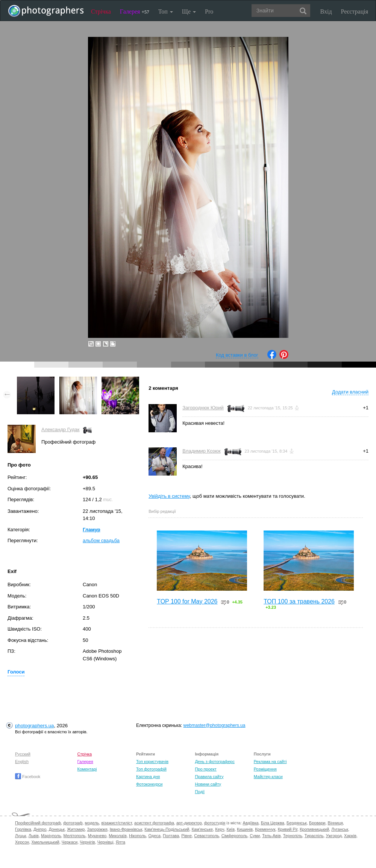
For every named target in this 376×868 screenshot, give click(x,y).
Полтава (171, 836)
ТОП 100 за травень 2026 (299, 601)
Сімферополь (234, 836)
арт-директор (189, 823)
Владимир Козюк (201, 451)
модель (92, 823)
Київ (231, 829)
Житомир (76, 829)
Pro (209, 11)
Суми (255, 836)
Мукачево (97, 836)
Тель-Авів (271, 836)
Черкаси (70, 842)
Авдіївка (251, 823)
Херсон (22, 842)
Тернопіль (293, 836)
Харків (350, 836)
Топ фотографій (151, 769)
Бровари (317, 823)
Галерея (135, 11)
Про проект (205, 769)
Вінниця (335, 823)
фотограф (73, 823)
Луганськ (340, 829)
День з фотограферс (215, 762)
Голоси (16, 672)
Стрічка (101, 11)
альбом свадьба (101, 540)
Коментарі (87, 769)
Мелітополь (75, 836)
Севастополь (206, 836)
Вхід (326, 11)
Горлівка (23, 829)
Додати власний (350, 392)
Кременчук (265, 829)
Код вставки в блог (237, 355)
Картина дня (148, 777)
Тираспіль (314, 836)
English (22, 762)
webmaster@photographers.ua (215, 725)
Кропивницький (314, 829)
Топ (166, 11)
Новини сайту (208, 784)
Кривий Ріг (288, 829)
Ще (189, 11)
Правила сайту (209, 777)
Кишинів (245, 829)
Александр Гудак (60, 429)
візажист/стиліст (116, 823)
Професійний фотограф (38, 823)
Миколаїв (118, 836)
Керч (220, 829)
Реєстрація (355, 11)
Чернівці (105, 842)
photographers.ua (34, 726)
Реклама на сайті (270, 762)
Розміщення (265, 769)
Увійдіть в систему (169, 496)
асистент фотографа (154, 823)
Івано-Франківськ (126, 829)
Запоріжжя (97, 829)
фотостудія (215, 823)
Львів (34, 836)
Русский (23, 754)
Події (200, 792)
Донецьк (57, 829)
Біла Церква (273, 823)
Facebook (28, 777)
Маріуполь (51, 836)
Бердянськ (297, 823)
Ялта (121, 842)
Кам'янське (202, 829)
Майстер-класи (268, 777)
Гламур (92, 530)
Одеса (154, 836)
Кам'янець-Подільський (167, 829)
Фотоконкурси (149, 784)
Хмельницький (45, 842)
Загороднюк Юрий (203, 408)
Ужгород (334, 836)
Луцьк (21, 836)
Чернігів (87, 842)
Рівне (186, 836)
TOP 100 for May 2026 (187, 601)
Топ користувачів (152, 762)
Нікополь (137, 836)
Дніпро (40, 829)
